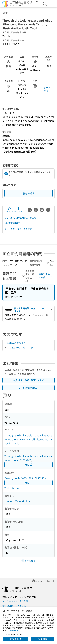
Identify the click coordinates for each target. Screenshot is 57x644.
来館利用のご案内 (46, 276)
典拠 (29, 465)
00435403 (40, 478)
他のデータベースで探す (18, 229)
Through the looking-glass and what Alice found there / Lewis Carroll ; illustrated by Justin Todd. (28, 439)
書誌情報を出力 (14, 223)
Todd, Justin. (12, 488)
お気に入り (9, 210)
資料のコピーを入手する (14, 606)
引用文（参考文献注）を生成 (21, 218)
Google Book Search (20, 347)
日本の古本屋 (16, 343)
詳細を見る (14, 630)
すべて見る (47, 89)
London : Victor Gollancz (18, 501)
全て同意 (43, 639)
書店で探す (29, 193)
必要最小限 (16, 639)
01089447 (25, 460)
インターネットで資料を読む (16, 601)
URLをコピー (19, 210)
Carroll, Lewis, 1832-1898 (19, 478)
